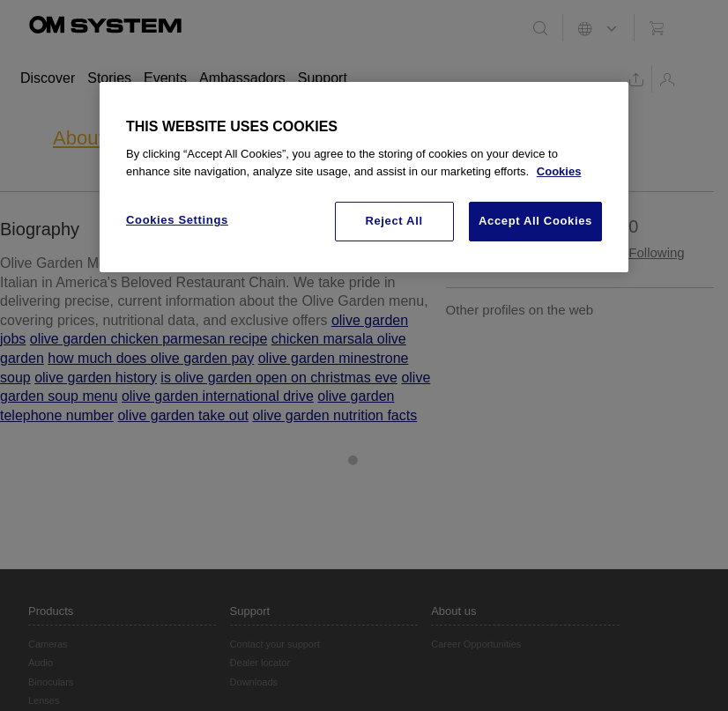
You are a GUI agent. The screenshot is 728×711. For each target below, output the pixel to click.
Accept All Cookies (535, 221)
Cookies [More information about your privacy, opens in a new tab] (559, 171)
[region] (364, 177)
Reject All (394, 221)
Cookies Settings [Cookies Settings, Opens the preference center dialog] (177, 220)
